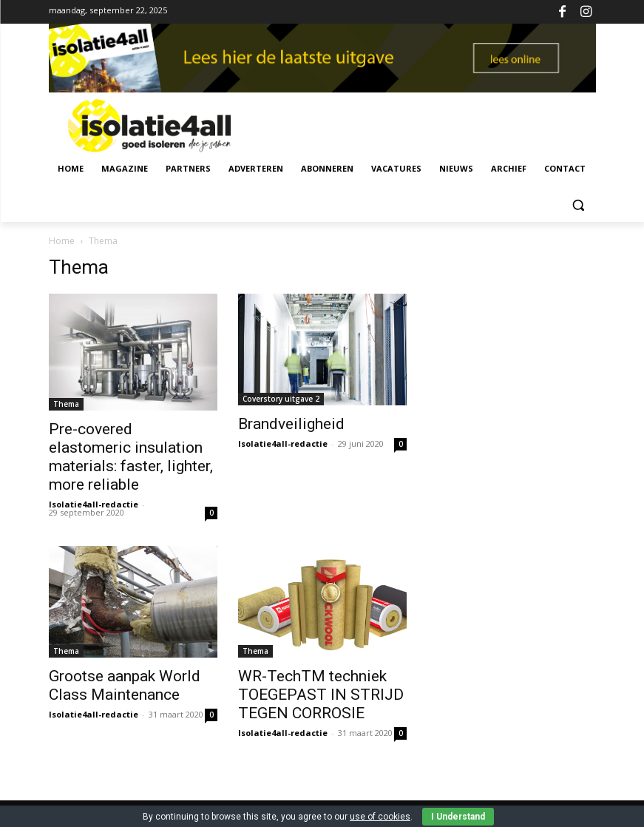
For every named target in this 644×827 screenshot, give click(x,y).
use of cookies (380, 817)
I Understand (458, 817)
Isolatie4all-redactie (94, 504)
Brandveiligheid (291, 424)
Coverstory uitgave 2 (281, 399)
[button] (579, 205)
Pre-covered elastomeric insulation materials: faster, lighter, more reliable (131, 457)
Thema (66, 404)
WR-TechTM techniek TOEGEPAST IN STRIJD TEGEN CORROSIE (321, 695)
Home (62, 241)
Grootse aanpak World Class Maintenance (125, 685)
